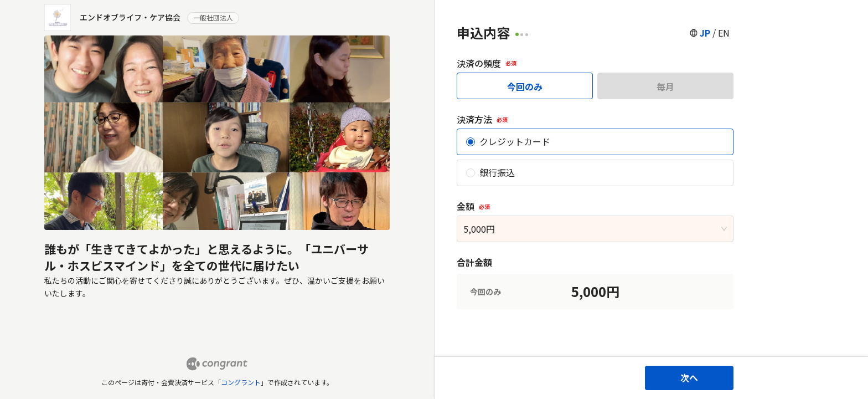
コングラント (241, 382)
